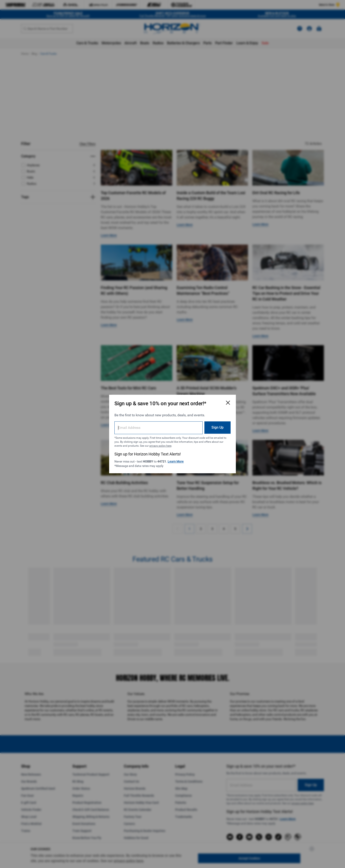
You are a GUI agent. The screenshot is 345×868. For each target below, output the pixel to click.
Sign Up (217, 427)
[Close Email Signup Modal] (228, 403)
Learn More (176, 461)
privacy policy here (160, 446)
